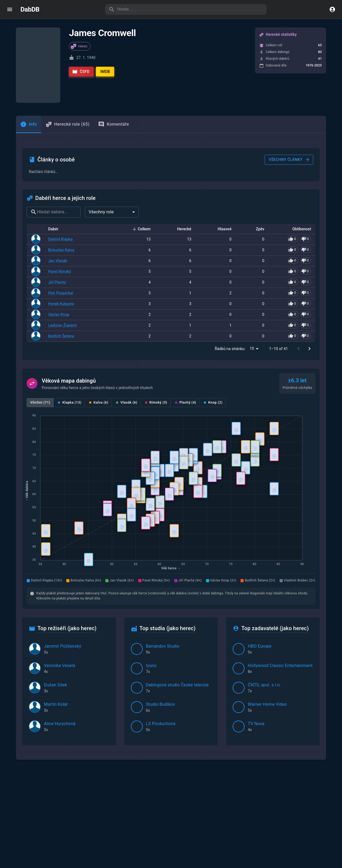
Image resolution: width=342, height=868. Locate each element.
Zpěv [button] (257, 179)
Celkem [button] (141, 179)
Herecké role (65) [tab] (67, 116)
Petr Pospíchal (61, 243)
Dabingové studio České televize (177, 635)
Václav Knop (59, 264)
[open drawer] (10, 9)
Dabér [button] (56, 179)
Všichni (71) (40, 352)
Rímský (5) (156, 352)
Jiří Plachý (57, 232)
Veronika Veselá (60, 615)
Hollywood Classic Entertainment (280, 615)
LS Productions (161, 674)
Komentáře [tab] (114, 116)
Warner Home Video (267, 654)
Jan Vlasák (58, 211)
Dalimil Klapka (60, 190)
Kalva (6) (99, 352)
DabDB (30, 9)
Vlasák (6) (127, 352)
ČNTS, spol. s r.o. (264, 635)
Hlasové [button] (222, 179)
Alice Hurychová (60, 674)
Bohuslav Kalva (61, 200)
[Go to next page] (309, 299)
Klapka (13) (70, 352)
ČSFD (81, 72)
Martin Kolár (56, 654)
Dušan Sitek (55, 635)
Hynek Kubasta (61, 254)
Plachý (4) (186, 352)
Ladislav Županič (63, 275)
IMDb (105, 72)
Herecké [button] (181, 179)
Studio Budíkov (160, 654)
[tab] (29, 116)
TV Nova (256, 674)
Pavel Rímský (60, 221)
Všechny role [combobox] (101, 162)
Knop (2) (213, 352)
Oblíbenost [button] (299, 179)
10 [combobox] (252, 298)
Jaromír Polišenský (62, 596)
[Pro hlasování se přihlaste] (299, 189)
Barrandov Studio (163, 596)
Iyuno (151, 615)
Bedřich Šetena (61, 286)
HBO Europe (260, 596)
